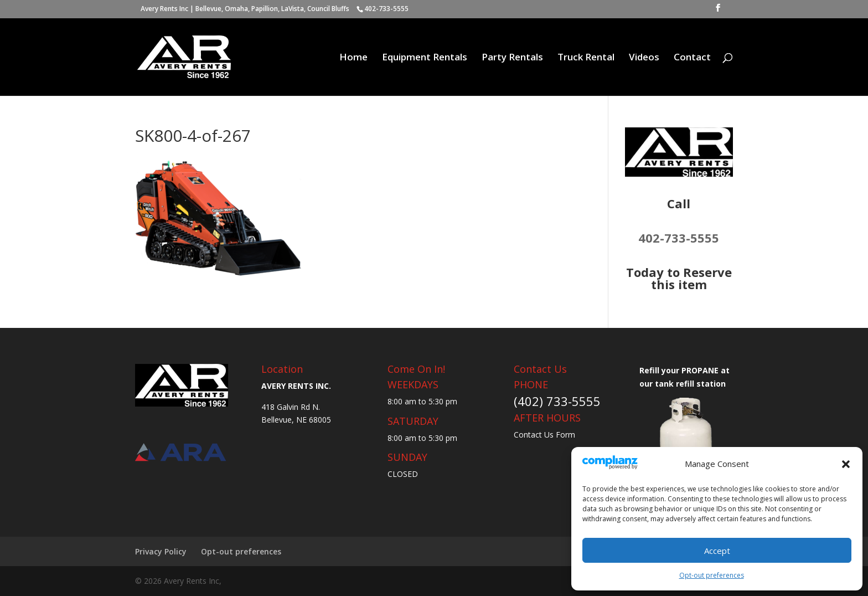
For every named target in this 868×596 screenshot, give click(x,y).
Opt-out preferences (712, 575)
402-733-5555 (679, 238)
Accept (717, 551)
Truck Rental (586, 58)
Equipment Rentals (425, 58)
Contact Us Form (544, 435)
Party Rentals (512, 58)
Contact (692, 58)
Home (353, 58)
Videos (644, 58)
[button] (846, 464)
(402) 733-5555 (557, 401)
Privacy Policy (161, 551)
